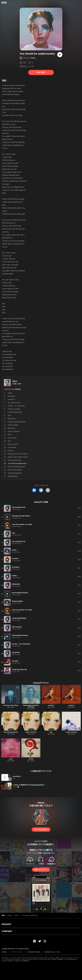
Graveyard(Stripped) (15, 473)
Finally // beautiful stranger (17, 422)
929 (9, 441)
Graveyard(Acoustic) (15, 460)
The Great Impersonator (11, 732)
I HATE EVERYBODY (15, 412)
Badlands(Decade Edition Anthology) (31, 706)
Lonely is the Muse (71, 732)
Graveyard (11, 399)
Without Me (12, 419)
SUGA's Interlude (14, 431)
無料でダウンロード (41, 870)
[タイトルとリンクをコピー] (48, 490)
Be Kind (10, 451)
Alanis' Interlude (13, 425)
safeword (51, 705)
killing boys (11, 428)
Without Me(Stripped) (15, 470)
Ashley (10, 393)
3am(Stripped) (13, 476)
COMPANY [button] (7, 931)
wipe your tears (13, 444)
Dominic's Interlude (14, 409)
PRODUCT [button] (7, 924)
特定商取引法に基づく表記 (52, 952)
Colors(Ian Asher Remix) (11, 705)
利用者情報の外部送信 (34, 952)
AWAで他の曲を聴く (41, 830)
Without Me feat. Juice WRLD (18, 454)
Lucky (11, 759)
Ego (51, 732)
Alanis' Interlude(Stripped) (16, 467)
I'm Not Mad (12, 447)
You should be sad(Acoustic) (30, 915)
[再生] (60, 55)
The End (31, 759)
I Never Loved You (31, 732)
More (10, 435)
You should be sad (14, 403)
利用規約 (4, 952)
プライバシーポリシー (17, 952)
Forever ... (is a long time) (16, 406)
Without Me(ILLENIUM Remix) (18, 457)
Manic (15, 381)
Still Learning (12, 438)
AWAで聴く (41, 72)
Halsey (33, 58)
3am (9, 415)
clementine (11, 396)
